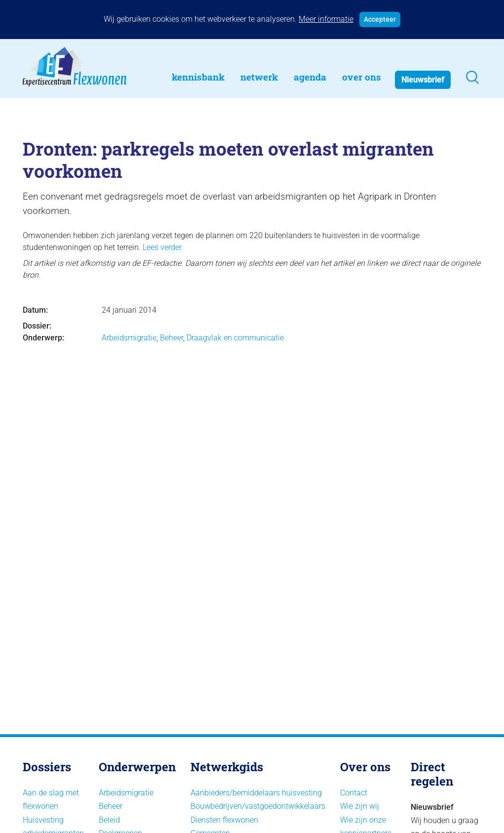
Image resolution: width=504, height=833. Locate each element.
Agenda (310, 77)
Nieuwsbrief (423, 80)
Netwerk (259, 77)
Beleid (109, 820)
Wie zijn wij (360, 806)
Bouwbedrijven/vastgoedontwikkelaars (258, 806)
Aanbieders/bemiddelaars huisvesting (256, 793)
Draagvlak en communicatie (235, 338)
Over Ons (362, 77)
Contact (354, 793)
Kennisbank (198, 77)
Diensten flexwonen (224, 820)
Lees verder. (163, 247)
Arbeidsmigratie (129, 338)
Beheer (172, 338)
